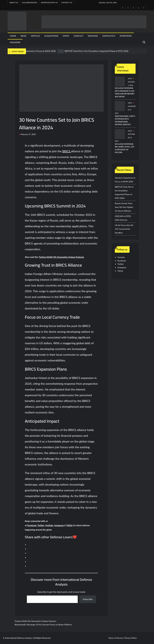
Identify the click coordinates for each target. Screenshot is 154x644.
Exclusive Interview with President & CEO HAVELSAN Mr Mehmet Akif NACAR (125, 92)
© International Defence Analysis (17, 638)
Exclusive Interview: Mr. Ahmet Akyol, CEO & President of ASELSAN (124, 148)
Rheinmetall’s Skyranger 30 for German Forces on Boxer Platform (43, 625)
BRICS (67, 151)
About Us (14, 3)
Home (13, 36)
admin (130, 78)
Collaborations (30, 3)
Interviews (126, 36)
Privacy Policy (131, 638)
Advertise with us (49, 3)
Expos (66, 36)
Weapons (93, 36)
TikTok (70, 525)
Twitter (41, 525)
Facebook (32, 525)
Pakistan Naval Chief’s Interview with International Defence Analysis (125, 120)
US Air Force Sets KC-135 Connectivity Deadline (124, 229)
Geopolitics (109, 36)
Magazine (15, 42)
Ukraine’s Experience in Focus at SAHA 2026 (35, 51)
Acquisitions (51, 36)
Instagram (59, 525)
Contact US (67, 3)
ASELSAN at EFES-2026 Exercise (123, 218)
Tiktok (120, 271)
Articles (35, 36)
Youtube (121, 257)
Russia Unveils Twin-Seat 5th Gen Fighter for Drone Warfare (124, 207)
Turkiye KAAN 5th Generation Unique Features (61, 257)
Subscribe (88, 599)
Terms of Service (116, 638)
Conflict (79, 36)
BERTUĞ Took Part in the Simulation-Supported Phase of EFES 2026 (97, 51)
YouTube (49, 525)
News (23, 36)
